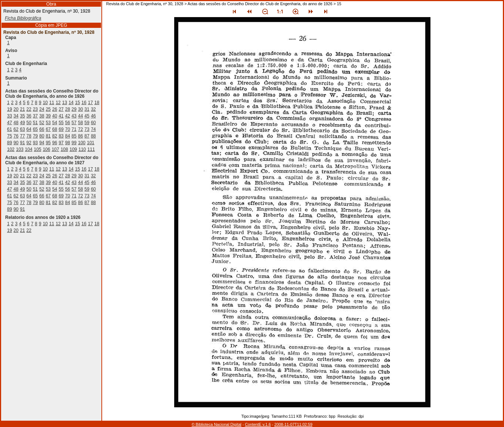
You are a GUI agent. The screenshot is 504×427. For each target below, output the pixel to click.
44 (80, 116)
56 (67, 123)
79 (35, 136)
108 (64, 149)
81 (48, 136)
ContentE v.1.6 (258, 424)
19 (9, 109)
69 (61, 129)
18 (97, 103)
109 (73, 149)
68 (55, 129)
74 (93, 129)
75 (9, 136)
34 (16, 116)
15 (77, 103)
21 (22, 109)
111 (91, 149)
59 (87, 123)
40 (55, 116)
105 (38, 149)
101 (91, 143)
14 (71, 103)
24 (42, 109)
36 (29, 116)
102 (11, 149)
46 (93, 116)
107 (55, 149)
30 (80, 109)
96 (55, 143)
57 (74, 123)
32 (93, 109)
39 (48, 116)
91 (22, 143)
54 (55, 123)
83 (61, 136)
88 (93, 136)
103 (20, 149)
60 (93, 123)
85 (74, 136)
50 (29, 123)
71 (74, 129)
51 (35, 123)
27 (61, 109)
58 (80, 123)
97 (61, 143)
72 (80, 129)
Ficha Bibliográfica (23, 18)
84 (67, 136)
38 (42, 116)
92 (29, 143)
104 (29, 149)
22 (29, 109)
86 (80, 136)
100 (82, 143)
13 (64, 103)
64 (29, 129)
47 (9, 123)
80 (42, 136)
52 (42, 123)
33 (9, 116)
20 (16, 109)
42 (67, 116)
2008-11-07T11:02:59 (294, 424)
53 (48, 123)
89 (9, 143)
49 (22, 123)
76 (16, 136)
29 (74, 109)
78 (29, 136)
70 (67, 129)
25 (48, 109)
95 (48, 143)
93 (35, 143)
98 (67, 143)
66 (42, 129)
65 (35, 129)
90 (16, 143)
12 (58, 103)
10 (45, 103)
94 (42, 143)
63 (22, 129)
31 (87, 109)
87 (87, 136)
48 (16, 123)
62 (16, 129)
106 (46, 149)
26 (55, 109)
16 (84, 103)
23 (35, 109)
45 (87, 116)
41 (61, 116)
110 (82, 149)
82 (55, 136)
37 (35, 116)
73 (87, 129)
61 (9, 129)
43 (74, 116)
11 (52, 103)
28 (67, 109)
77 (22, 136)
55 (61, 123)
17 (90, 103)
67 (48, 129)
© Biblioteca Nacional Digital (217, 424)
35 (22, 116)
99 (74, 143)
